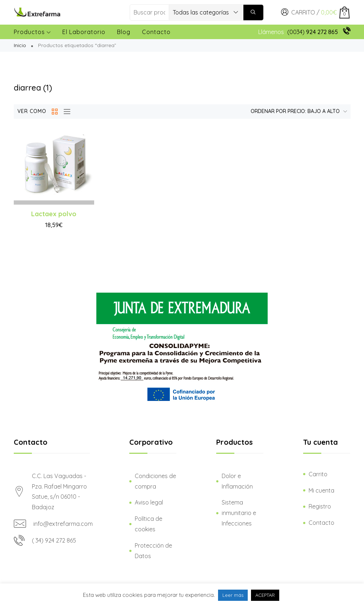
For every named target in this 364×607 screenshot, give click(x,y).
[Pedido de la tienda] (297, 112)
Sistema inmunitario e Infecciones (239, 513)
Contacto (156, 32)
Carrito (318, 474)
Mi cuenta (321, 490)
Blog (124, 32)
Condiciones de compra (155, 481)
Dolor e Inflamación (237, 481)
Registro (320, 506)
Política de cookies (148, 524)
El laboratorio (84, 32)
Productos (32, 32)
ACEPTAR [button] (265, 595)
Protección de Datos (153, 551)
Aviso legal (149, 502)
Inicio (20, 45)
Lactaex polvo (54, 214)
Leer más (233, 595)
